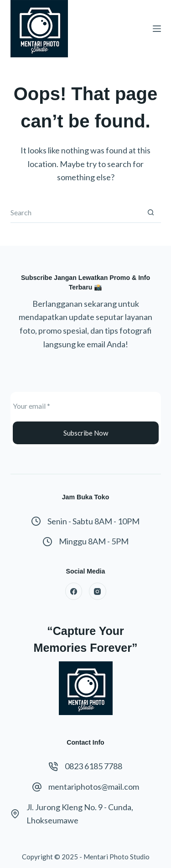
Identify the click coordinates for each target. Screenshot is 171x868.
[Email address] (86, 406)
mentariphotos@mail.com (94, 787)
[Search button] (151, 213)
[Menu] (157, 29)
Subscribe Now (86, 433)
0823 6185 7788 (93, 766)
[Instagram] (98, 591)
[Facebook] (74, 591)
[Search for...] (75, 213)
